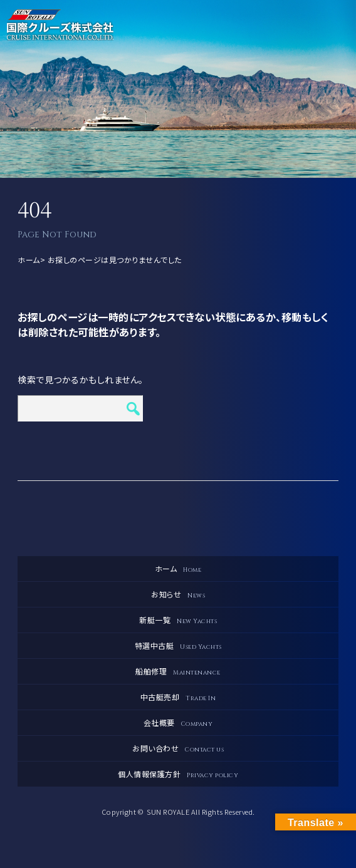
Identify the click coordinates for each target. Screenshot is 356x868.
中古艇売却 (178, 697)
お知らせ (178, 594)
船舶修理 (178, 671)
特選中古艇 (178, 646)
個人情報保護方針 (178, 774)
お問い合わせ (178, 748)
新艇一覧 (178, 620)
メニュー (330, 25)
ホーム (29, 260)
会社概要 (178, 723)
